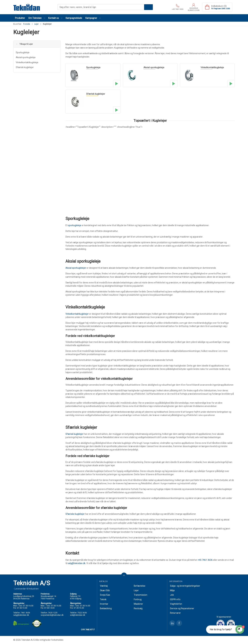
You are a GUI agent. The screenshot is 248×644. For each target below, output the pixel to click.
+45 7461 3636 (205, 560)
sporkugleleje (75, 225)
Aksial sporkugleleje (26, 57)
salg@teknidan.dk (77, 563)
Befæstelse (140, 586)
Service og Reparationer (182, 608)
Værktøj (104, 586)
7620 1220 (53, 613)
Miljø (172, 590)
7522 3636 (82, 613)
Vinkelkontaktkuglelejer (77, 314)
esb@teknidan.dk (78, 615)
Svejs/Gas (105, 595)
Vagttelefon (176, 604)
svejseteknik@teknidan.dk (52, 615)
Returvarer (175, 613)
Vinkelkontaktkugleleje (27, 62)
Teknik (103, 599)
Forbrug (138, 599)
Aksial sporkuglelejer (76, 268)
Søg (148, 7)
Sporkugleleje (23, 52)
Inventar (104, 604)
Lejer (36, 24)
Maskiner (138, 604)
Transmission (141, 595)
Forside (27, 24)
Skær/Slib (105, 590)
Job (172, 595)
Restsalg (138, 608)
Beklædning (106, 608)
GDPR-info (175, 599)
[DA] (27, 7)
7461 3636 (25, 613)
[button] (37, 18)
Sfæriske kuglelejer (75, 514)
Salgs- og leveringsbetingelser (185, 586)
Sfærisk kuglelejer (25, 67)
